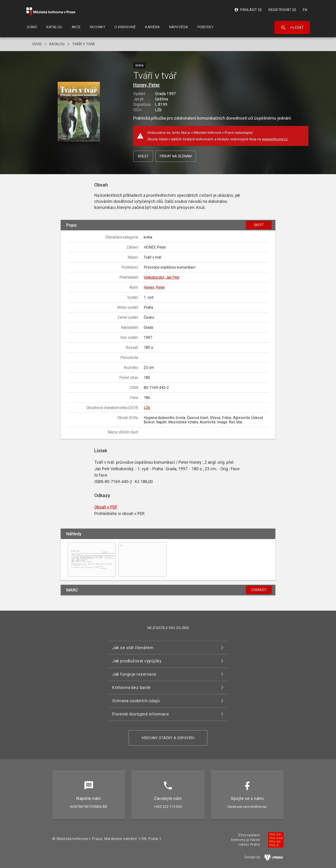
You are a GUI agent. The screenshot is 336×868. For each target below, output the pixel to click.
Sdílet (143, 156)
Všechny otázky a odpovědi (168, 738)
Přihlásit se (248, 10)
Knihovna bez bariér (132, 687)
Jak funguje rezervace (134, 674)
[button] (79, 112)
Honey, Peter (147, 85)
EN (305, 10)
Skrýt (259, 225)
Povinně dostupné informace (141, 714)
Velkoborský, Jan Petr (162, 277)
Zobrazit (259, 590)
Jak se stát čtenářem (133, 648)
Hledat (292, 28)
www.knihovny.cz (275, 139)
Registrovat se (282, 10)
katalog (57, 44)
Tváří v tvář (83, 44)
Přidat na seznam (176, 156)
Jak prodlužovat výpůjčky (137, 661)
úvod (37, 44)
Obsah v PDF (106, 507)
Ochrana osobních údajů (136, 701)
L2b (147, 408)
